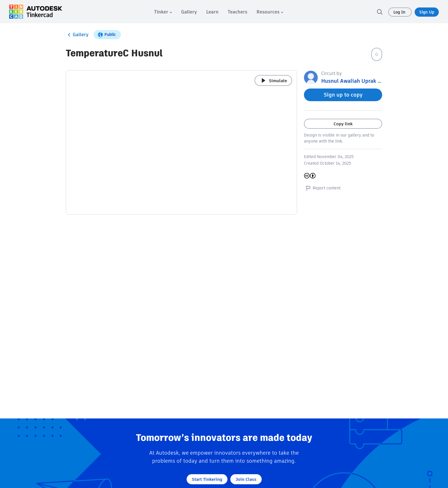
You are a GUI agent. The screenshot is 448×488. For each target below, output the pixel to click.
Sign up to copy (343, 95)
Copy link (343, 124)
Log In (400, 12)
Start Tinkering (207, 479)
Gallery (77, 35)
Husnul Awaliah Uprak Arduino (359, 81)
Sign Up (427, 12)
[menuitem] (163, 12)
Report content (322, 188)
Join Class (246, 479)
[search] (380, 12)
